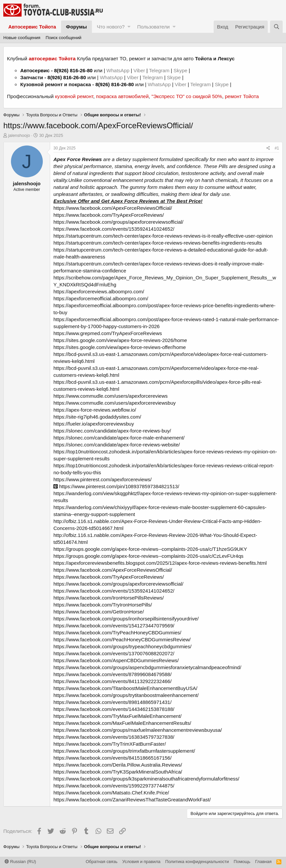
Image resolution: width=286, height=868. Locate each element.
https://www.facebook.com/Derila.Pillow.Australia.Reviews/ (118, 765)
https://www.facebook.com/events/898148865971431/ (112, 702)
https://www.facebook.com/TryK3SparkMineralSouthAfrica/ (118, 772)
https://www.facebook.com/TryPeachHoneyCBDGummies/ (117, 633)
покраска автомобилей (122, 96)
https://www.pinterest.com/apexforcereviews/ (103, 479)
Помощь (242, 862)
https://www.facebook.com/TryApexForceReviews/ (109, 215)
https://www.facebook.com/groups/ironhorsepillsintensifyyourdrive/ (126, 619)
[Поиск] (276, 27)
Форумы (76, 27)
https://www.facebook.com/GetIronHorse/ (99, 612)
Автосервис (35, 70)
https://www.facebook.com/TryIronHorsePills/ (103, 605)
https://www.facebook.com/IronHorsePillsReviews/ (109, 598)
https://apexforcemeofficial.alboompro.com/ (101, 298)
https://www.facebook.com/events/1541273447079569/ (114, 626)
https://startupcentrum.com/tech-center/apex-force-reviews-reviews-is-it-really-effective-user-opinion (163, 236)
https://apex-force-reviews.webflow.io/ (95, 410)
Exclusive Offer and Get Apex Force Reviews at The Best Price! (128, 201)
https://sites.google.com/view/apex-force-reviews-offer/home (120, 347)
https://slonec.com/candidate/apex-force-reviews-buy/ (112, 431)
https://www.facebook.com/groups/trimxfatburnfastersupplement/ (124, 751)
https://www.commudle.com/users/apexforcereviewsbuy (114, 403)
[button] (129, 27)
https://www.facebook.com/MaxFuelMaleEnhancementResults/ (122, 723)
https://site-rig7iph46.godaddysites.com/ (97, 417)
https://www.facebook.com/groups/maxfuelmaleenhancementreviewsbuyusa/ (138, 730)
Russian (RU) (20, 862)
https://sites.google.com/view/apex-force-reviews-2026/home (120, 340)
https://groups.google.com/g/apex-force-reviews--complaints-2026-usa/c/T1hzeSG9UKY (150, 549)
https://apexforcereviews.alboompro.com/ (99, 291)
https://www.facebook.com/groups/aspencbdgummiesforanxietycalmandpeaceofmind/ (147, 667)
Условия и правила (142, 862)
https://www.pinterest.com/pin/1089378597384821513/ (116, 486)
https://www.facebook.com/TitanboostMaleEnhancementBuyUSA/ (125, 688)
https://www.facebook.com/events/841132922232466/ (112, 681)
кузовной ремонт (74, 96)
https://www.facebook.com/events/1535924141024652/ (114, 229)
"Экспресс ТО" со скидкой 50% (187, 96)
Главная (263, 862)
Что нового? (111, 27)
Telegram (160, 70)
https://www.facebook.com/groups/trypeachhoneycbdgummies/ (122, 646)
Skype (181, 70)
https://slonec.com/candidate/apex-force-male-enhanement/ (119, 438)
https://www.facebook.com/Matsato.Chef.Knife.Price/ (111, 793)
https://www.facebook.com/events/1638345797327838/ (114, 737)
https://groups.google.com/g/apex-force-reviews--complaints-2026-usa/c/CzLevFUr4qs (148, 556)
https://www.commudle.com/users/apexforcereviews (110, 396)
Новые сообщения (22, 38)
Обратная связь (102, 862)
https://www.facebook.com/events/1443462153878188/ (114, 709)
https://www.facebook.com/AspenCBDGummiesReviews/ (116, 660)
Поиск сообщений (64, 38)
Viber (139, 70)
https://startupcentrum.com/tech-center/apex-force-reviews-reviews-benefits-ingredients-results (158, 243)
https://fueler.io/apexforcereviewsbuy (94, 424)
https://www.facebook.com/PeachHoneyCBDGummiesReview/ (122, 639)
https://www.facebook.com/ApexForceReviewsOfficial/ (113, 208)
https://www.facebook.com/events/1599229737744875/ (114, 786)
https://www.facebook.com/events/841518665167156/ (112, 758)
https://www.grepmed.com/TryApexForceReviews (108, 333)
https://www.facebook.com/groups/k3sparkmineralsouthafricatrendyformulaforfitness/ (146, 779)
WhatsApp (119, 70)
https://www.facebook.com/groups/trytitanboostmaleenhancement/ (126, 695)
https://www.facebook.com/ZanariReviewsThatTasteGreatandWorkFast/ (132, 800)
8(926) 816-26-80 (73, 70)
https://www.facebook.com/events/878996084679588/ (112, 674)
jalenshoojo (19, 135)
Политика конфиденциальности (197, 862)
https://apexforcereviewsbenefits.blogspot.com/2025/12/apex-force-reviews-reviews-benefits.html (160, 563)
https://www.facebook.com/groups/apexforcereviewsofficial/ (118, 222)
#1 (277, 148)
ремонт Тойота (242, 96)
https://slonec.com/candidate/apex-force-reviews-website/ (117, 445)
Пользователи (153, 27)
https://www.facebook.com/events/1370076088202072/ (114, 653)
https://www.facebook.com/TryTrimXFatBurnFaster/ (110, 744)
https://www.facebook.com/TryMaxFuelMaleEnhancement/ (117, 716)
